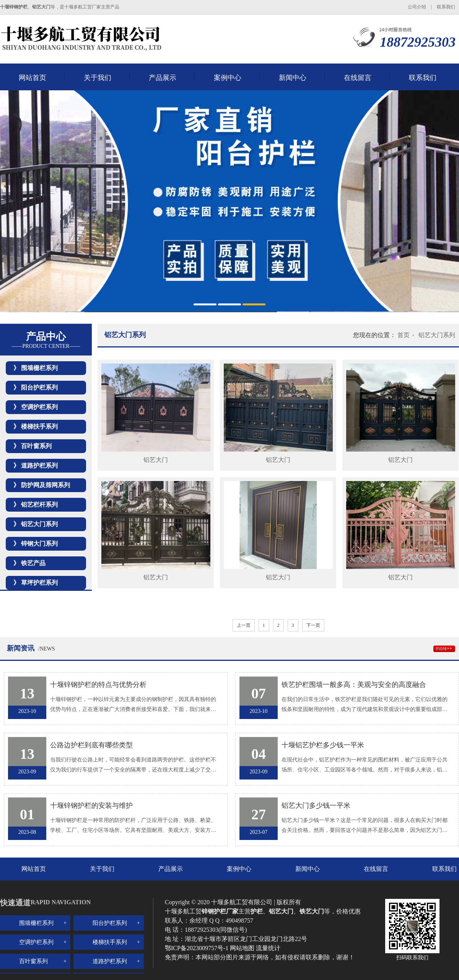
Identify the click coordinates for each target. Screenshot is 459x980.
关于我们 (98, 78)
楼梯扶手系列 (39, 426)
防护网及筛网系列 (46, 485)
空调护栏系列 (39, 407)
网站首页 (33, 78)
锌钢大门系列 (39, 544)
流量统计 (268, 948)
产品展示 (163, 78)
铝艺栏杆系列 (39, 505)
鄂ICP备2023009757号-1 (197, 948)
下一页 (313, 625)
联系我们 (446, 7)
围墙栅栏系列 (39, 368)
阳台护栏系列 (39, 387)
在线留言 (358, 78)
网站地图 (242, 948)
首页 (404, 335)
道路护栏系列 (39, 466)
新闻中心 (293, 78)
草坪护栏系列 (39, 583)
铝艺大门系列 (39, 524)
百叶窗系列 (36, 446)
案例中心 (228, 78)
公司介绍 (417, 7)
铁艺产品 (33, 563)
